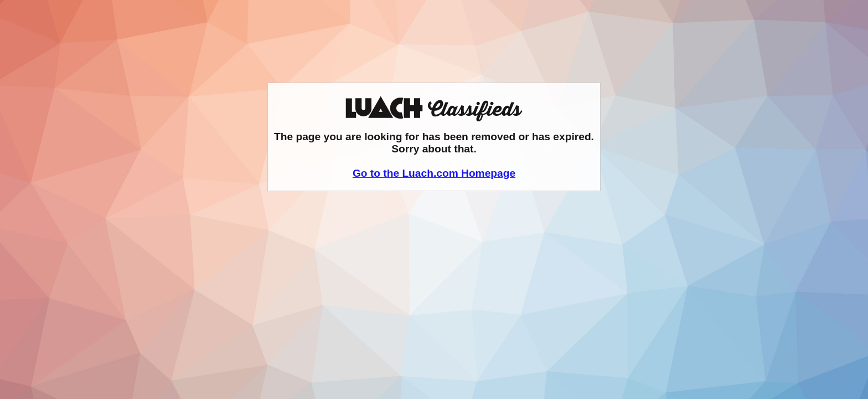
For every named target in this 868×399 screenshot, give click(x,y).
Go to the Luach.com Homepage (434, 173)
